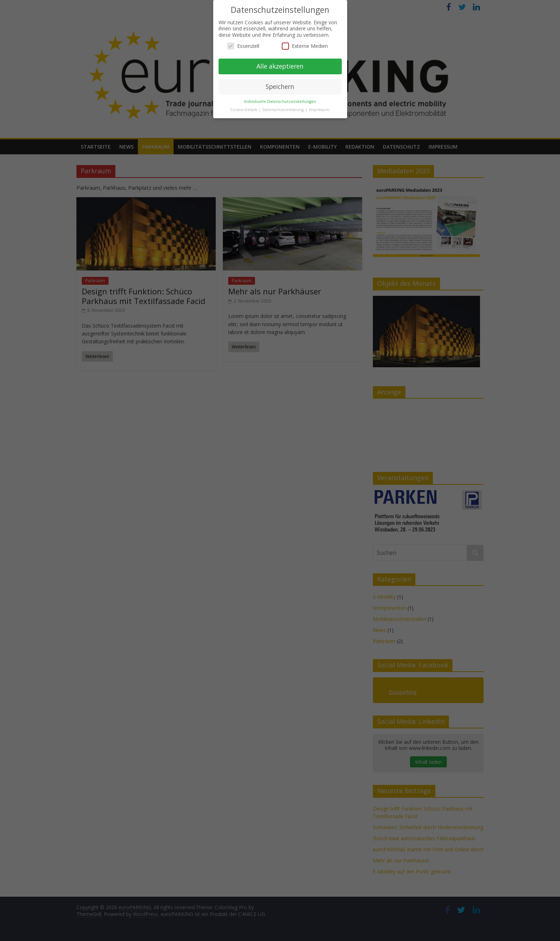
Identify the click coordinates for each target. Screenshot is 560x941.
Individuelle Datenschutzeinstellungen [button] (280, 101)
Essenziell (243, 46)
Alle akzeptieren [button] (280, 66)
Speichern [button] (280, 86)
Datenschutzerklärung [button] (284, 110)
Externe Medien (305, 46)
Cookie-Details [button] (244, 110)
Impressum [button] (319, 110)
